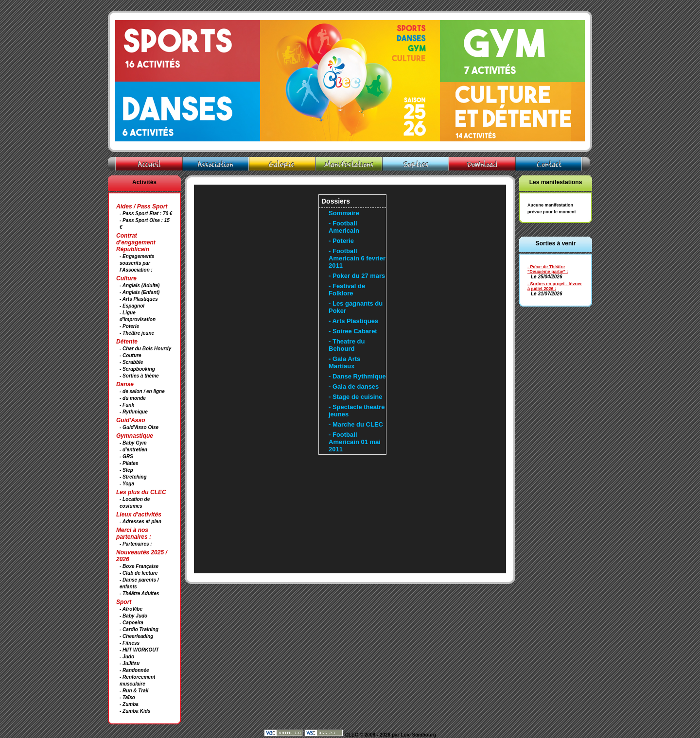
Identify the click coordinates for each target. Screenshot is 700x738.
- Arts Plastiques (139, 299)
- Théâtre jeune (137, 333)
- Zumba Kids (135, 711)
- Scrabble (131, 362)
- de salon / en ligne (142, 391)
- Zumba (129, 704)
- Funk (127, 405)
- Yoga (127, 484)
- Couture (130, 355)
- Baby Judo (133, 616)
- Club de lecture (139, 573)
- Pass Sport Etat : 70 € (146, 214)
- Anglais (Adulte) (140, 285)
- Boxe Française (139, 566)
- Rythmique (134, 412)
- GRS (126, 456)
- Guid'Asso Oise (139, 427)
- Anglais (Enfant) (140, 292)
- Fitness (130, 643)
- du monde (133, 398)
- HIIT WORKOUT (139, 650)
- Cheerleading (136, 636)
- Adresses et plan (140, 522)
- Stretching (133, 477)
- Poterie (129, 326)
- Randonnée (134, 670)
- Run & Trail (134, 691)
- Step (126, 470)
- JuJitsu (130, 663)
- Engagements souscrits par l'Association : (137, 263)
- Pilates (129, 463)
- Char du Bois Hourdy (145, 349)
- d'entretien (133, 450)
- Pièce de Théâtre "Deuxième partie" (546, 269)
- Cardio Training (139, 629)
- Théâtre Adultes (139, 593)
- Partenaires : (136, 544)
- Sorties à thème (139, 376)
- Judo (127, 657)
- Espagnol (132, 306)
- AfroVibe (131, 609)
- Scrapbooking (137, 369)
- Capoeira (131, 623)
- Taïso (127, 697)
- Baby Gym (133, 443)
